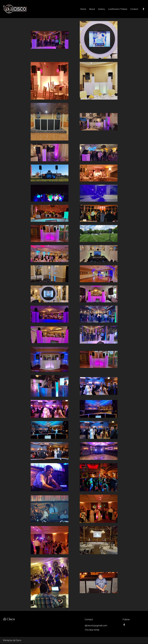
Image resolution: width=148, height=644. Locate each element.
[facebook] (143, 9)
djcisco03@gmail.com (96, 625)
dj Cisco (9, 619)
